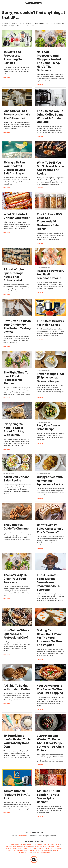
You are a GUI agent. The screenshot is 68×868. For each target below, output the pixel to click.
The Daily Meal (46, 850)
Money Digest (17, 848)
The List (55, 850)
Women (37, 852)
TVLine (30, 852)
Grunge (8, 846)
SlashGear (20, 850)
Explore (22, 844)
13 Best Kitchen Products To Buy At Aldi (17, 795)
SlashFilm (12, 850)
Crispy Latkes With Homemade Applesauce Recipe (50, 481)
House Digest (28, 846)
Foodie (29, 844)
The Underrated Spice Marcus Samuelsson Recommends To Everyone (48, 582)
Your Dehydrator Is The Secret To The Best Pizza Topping (50, 689)
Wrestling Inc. (46, 852)
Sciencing (57, 848)
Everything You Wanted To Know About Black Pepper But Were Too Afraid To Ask (50, 743)
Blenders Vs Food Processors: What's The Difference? (17, 114)
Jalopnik (51, 846)
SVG (27, 850)
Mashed (8, 848)
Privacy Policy (38, 832)
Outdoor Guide (38, 848)
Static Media (22, 836)
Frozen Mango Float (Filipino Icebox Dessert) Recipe (50, 378)
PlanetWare (48, 848)
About (27, 832)
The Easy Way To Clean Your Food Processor (15, 579)
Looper (58, 846)
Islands (44, 846)
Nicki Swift (27, 848)
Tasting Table (35, 850)
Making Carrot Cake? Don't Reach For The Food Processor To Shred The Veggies (50, 638)
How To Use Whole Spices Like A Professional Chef (16, 634)
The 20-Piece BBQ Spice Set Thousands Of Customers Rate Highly (49, 221)
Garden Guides (49, 844)
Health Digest (17, 846)
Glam (58, 844)
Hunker (37, 846)
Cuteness (14, 844)
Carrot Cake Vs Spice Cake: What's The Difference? (50, 529)
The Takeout (22, 852)
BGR (8, 844)
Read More (7, 77)
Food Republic (38, 844)
